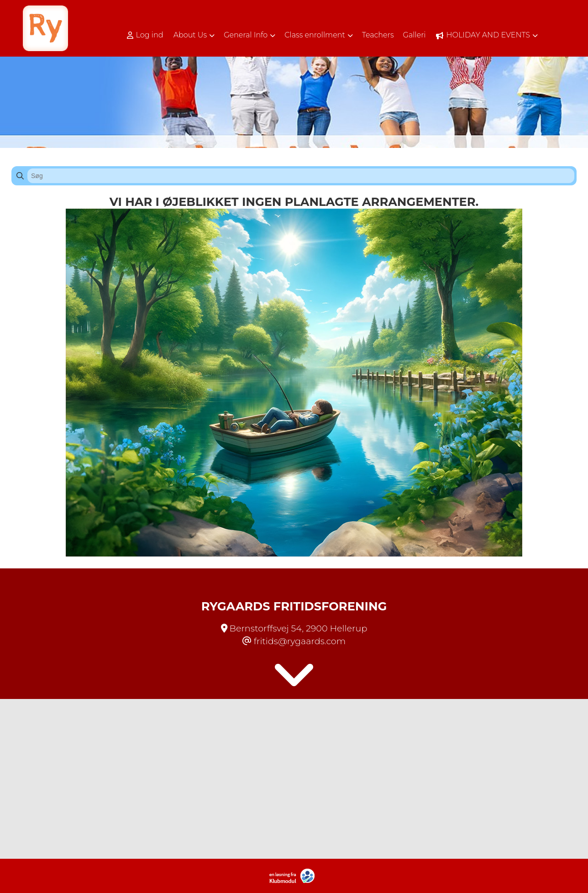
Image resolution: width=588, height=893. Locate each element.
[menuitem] (148, 35)
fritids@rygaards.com (300, 641)
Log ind (145, 35)
